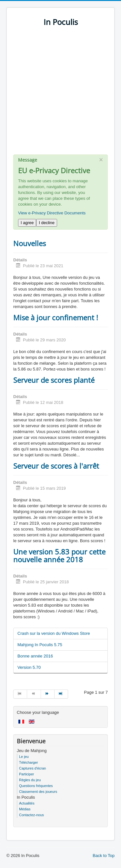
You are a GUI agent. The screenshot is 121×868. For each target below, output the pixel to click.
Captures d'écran (32, 768)
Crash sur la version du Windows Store (54, 633)
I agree (27, 223)
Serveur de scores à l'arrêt (56, 466)
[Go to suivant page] (48, 694)
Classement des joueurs (38, 792)
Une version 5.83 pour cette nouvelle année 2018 (59, 555)
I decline (46, 223)
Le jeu (24, 757)
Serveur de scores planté (54, 380)
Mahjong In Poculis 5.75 (40, 645)
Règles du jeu (30, 780)
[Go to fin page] (61, 694)
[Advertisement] (60, 94)
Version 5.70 (29, 667)
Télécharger (29, 762)
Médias (25, 809)
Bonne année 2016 (35, 656)
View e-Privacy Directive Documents (52, 213)
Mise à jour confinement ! (56, 317)
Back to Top (104, 856)
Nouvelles (30, 243)
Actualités (27, 803)
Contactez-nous (31, 815)
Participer (26, 774)
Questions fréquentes (36, 786)
